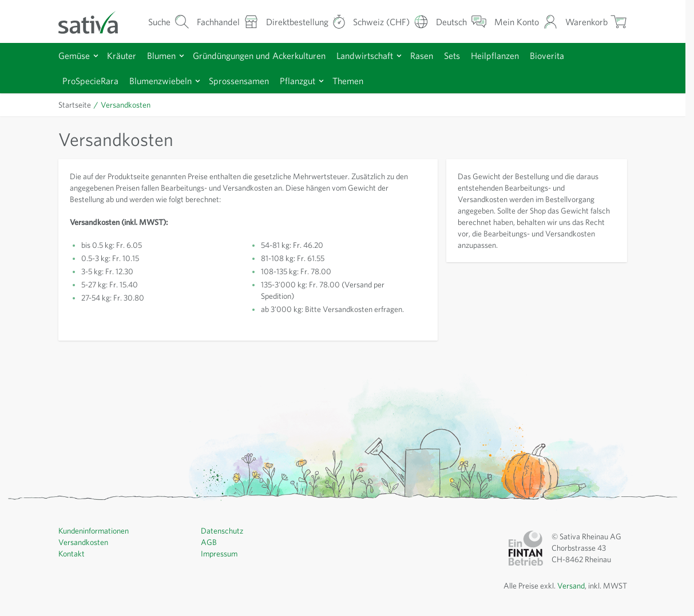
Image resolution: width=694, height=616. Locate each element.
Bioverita (547, 56)
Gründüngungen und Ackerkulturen (259, 56)
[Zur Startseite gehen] (96, 21)
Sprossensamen (239, 81)
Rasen (422, 56)
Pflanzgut (298, 81)
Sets (452, 56)
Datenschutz (222, 531)
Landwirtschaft (365, 56)
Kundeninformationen (94, 531)
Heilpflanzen (495, 56)
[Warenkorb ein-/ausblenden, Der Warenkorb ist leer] (596, 21)
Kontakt (72, 554)
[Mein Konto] (526, 21)
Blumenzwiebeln (160, 81)
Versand (571, 586)
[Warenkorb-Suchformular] (169, 21)
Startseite (75, 105)
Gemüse (74, 56)
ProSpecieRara (90, 81)
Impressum (219, 554)
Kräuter (122, 56)
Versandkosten (83, 542)
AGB (209, 542)
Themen (348, 81)
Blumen (161, 56)
